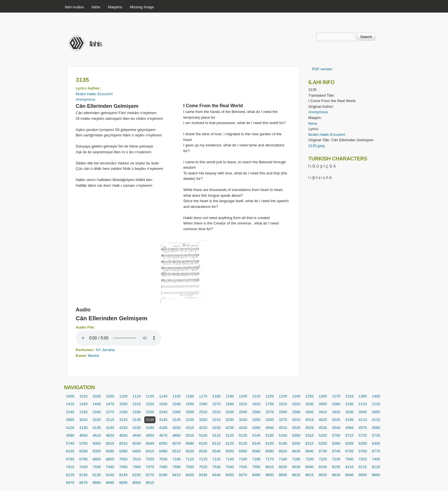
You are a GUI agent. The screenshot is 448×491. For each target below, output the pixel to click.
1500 (123, 404)
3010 (84, 420)
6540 (216, 451)
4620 (110, 435)
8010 (270, 467)
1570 (216, 404)
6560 (243, 451)
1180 (216, 396)
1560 (203, 404)
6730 (323, 451)
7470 (150, 467)
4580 (376, 428)
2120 (376, 404)
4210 (190, 428)
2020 (296, 404)
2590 (296, 412)
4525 (310, 428)
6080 (190, 443)
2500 (190, 412)
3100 (97, 420)
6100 (203, 443)
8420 (190, 475)
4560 (349, 428)
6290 (363, 443)
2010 (283, 404)
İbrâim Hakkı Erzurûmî (94, 94)
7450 (123, 467)
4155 (137, 428)
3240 (243, 420)
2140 (70, 412)
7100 (176, 459)
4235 (230, 428)
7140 (230, 459)
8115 (363, 467)
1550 (190, 404)
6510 (176, 451)
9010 (150, 483)
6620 (283, 451)
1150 (176, 396)
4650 (150, 435)
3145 (176, 420)
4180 (150, 428)
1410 (70, 404)
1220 (270, 396)
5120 (230, 435)
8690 (110, 483)
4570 (363, 428)
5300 (296, 435)
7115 (203, 459)
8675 (84, 483)
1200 (243, 396)
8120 (376, 467)
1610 (243, 404)
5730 (376, 435)
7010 (137, 459)
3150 (190, 420)
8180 (163, 475)
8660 (376, 475)
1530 (163, 404)
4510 (283, 428)
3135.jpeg (316, 146)
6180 (283, 443)
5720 (363, 435)
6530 (203, 451)
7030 (163, 459)
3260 (270, 420)
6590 (270, 451)
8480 (256, 475)
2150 (84, 412)
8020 (283, 467)
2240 (163, 412)
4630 (123, 435)
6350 (97, 451)
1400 (376, 396)
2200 (150, 412)
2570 (270, 412)
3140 (163, 420)
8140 (110, 475)
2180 (123, 412)
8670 (70, 483)
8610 (296, 475)
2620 (336, 412)
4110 (363, 420)
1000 (70, 396)
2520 (216, 412)
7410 (70, 467)
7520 (203, 467)
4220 (203, 428)
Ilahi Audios (74, 7)
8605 (283, 475)
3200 (203, 420)
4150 (123, 428)
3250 (256, 420)
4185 (163, 428)
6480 (163, 451)
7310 (363, 459)
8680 (97, 483)
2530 (230, 412)
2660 (70, 420)
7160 (243, 459)
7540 (230, 467)
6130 (243, 443)
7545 (243, 467)
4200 (176, 428)
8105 (336, 467)
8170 (150, 475)
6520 (190, 451)
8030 (296, 467)
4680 (176, 435)
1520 (150, 404)
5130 (243, 435)
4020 (323, 420)
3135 (150, 420)
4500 (270, 428)
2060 (336, 404)
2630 (349, 412)
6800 (97, 459)
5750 (84, 443)
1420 (84, 404)
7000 (123, 459)
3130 (137, 420)
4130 (84, 428)
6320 (70, 451)
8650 (363, 475)
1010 (84, 396)
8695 (123, 483)
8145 (123, 475)
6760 (363, 451)
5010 (190, 435)
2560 (256, 412)
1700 (270, 404)
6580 (256, 451)
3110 (110, 420)
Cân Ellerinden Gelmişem (112, 318)
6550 (230, 451)
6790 (84, 459)
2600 (310, 412)
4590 (70, 435)
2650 (376, 412)
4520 (296, 428)
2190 (137, 412)
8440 (216, 475)
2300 (176, 412)
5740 (70, 443)
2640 (363, 412)
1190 (230, 396)
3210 (216, 420)
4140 (110, 428)
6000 (97, 443)
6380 (110, 451)
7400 (376, 459)
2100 (349, 404)
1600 (230, 404)
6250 (323, 443)
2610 (323, 412)
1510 (137, 404)
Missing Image (142, 7)
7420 (84, 467)
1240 (296, 396)
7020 (150, 459)
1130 (150, 396)
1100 (123, 396)
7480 (163, 467)
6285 (349, 443)
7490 (176, 467)
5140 (256, 435)
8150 (137, 475)
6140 (256, 443)
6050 (163, 443)
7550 (256, 467)
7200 (310, 459)
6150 (270, 443)
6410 (150, 451)
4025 (336, 420)
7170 (270, 459)
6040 (150, 443)
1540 (176, 404)
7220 (323, 459)
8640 (349, 475)
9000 (137, 483)
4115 (376, 420)
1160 (190, 396)
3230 (230, 420)
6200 (296, 443)
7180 (283, 459)
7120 (216, 459)
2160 (97, 412)
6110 (216, 443)
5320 (323, 435)
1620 (256, 404)
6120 (230, 443)
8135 (97, 475)
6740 (336, 451)
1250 (310, 396)
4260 (256, 428)
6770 (376, 451)
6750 (349, 451)
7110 (190, 459)
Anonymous (86, 99)
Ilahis (96, 7)
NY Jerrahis (105, 350)
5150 (270, 435)
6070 (176, 443)
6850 (110, 459)
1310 (349, 396)
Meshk (93, 356)
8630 (336, 475)
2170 (110, 412)
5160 (283, 435)
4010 (296, 420)
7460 (137, 467)
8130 (84, 475)
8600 (270, 475)
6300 (376, 443)
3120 (123, 420)
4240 (243, 428)
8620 (323, 475)
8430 (203, 475)
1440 (97, 404)
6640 (310, 451)
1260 (323, 396)
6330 (84, 451)
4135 (97, 428)
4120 (70, 428)
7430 (97, 467)
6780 (70, 459)
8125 (70, 475)
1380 (363, 396)
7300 (349, 459)
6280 (336, 443)
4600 (84, 435)
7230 (336, 459)
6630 (296, 451)
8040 (310, 467)
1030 (110, 396)
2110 (363, 404)
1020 (97, 396)
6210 (310, 443)
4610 (97, 435)
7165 (256, 459)
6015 (123, 443)
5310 (310, 435)
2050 (323, 404)
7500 (190, 467)
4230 (216, 428)
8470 (243, 475)
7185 (296, 459)
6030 (137, 443)
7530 (216, 467)
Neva (313, 123)
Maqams (115, 7)
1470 (110, 404)
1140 (163, 396)
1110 (137, 396)
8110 (349, 467)
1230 (283, 396)
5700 (336, 435)
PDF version (322, 69)
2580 (283, 412)
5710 (349, 435)
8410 (176, 475)
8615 (310, 475)
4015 (310, 420)
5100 (203, 435)
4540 (336, 428)
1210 (256, 396)
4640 (137, 435)
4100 (349, 420)
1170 (203, 396)
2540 (243, 412)
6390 (123, 451)
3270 (283, 420)
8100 (323, 467)
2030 (310, 404)
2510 (203, 412)
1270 (336, 396)
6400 (137, 451)
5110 (216, 435)
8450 (230, 475)
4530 (323, 428)
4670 (163, 435)
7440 (110, 467)
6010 (110, 443)
